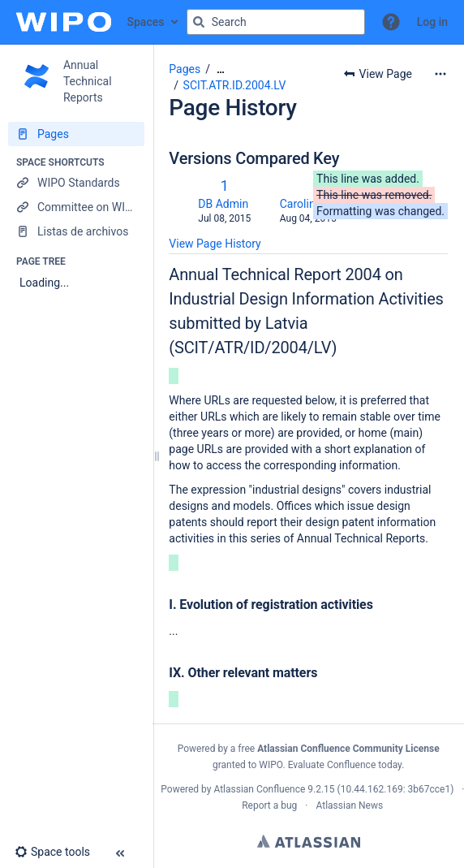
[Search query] (276, 22)
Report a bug (269, 805)
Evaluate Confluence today (345, 765)
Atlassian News (349, 805)
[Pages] (76, 134)
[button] (391, 22)
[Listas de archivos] (76, 231)
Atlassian (309, 841)
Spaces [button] (146, 22)
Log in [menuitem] (432, 22)
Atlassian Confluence (259, 789)
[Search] (199, 22)
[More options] (440, 74)
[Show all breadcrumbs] (221, 69)
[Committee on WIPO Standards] (76, 207)
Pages (185, 69)
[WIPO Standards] (76, 183)
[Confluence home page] (64, 22)
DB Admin (223, 204)
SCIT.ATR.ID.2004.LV (235, 85)
